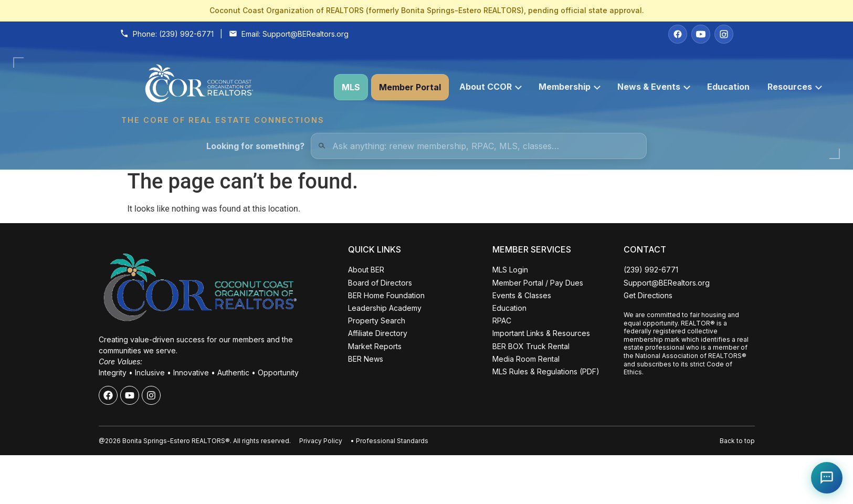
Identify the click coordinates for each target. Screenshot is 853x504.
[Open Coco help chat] (827, 478)
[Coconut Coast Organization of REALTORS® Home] (223, 87)
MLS (351, 87)
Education (728, 87)
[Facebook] (678, 34)
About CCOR (491, 87)
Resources (795, 87)
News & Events (654, 87)
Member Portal (410, 87)
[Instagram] (724, 34)
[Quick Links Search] (479, 146)
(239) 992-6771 (186, 34)
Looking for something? (255, 146)
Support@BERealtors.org (306, 34)
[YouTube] (701, 34)
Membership (570, 87)
